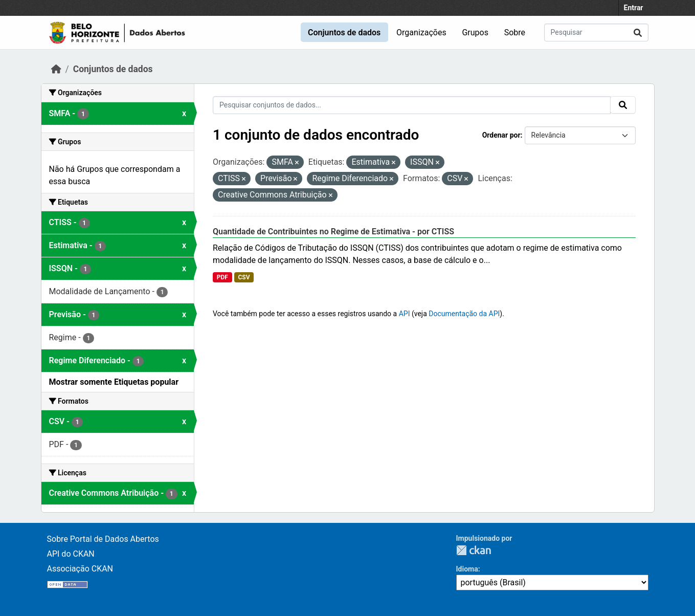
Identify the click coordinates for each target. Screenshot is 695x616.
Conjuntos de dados (344, 32)
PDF (222, 277)
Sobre (515, 32)
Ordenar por (501, 135)
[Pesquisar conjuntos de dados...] (596, 32)
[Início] (56, 69)
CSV (244, 277)
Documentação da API (464, 314)
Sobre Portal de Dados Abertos (103, 539)
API (405, 314)
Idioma (467, 569)
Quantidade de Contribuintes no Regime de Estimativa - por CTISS (333, 232)
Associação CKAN (80, 569)
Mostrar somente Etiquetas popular (114, 382)
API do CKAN (71, 554)
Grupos (475, 32)
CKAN (474, 550)
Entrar (634, 8)
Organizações (421, 32)
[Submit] (638, 32)
